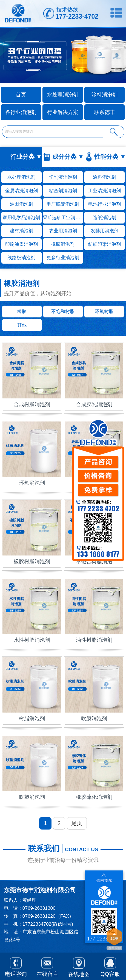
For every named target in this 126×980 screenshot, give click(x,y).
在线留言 (47, 966)
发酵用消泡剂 (105, 231)
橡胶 (22, 311)
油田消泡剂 (22, 204)
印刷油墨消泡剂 (22, 244)
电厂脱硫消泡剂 (63, 204)
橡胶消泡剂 (63, 244)
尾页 (77, 823)
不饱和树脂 (63, 311)
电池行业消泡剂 (104, 204)
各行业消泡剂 (21, 112)
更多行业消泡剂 (63, 258)
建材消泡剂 (22, 231)
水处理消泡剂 (63, 95)
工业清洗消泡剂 (104, 191)
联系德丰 (105, 112)
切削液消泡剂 (63, 177)
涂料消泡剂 (104, 95)
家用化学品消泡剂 (21, 217)
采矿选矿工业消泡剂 (63, 217)
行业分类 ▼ (26, 157)
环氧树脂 (104, 311)
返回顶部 (114, 940)
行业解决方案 (63, 112)
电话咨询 (16, 966)
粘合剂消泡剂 (63, 191)
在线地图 (79, 966)
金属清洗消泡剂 (22, 191)
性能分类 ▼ (110, 157)
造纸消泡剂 (104, 217)
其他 (22, 325)
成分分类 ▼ (68, 157)
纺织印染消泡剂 (104, 244)
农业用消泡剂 (63, 231)
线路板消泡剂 (21, 258)
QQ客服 (110, 966)
